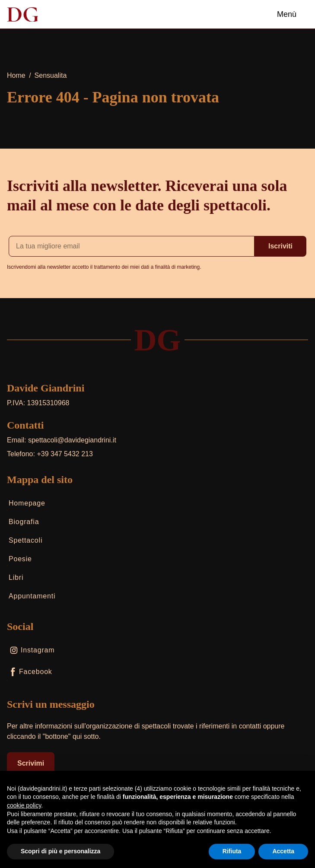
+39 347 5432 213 (65, 454)
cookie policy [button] (24, 805)
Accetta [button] (283, 851)
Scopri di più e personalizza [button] (60, 851)
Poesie (19, 561)
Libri (15, 579)
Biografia (23, 523)
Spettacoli (25, 542)
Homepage (26, 505)
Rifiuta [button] (232, 851)
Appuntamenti (31, 598)
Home (16, 75)
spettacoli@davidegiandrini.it (72, 440)
